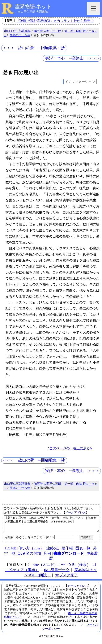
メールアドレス (76, 512)
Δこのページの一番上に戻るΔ (70, 448)
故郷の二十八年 (20, 35)
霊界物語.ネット (33, 6)
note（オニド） (45, 568)
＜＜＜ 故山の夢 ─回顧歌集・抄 (34, 48)
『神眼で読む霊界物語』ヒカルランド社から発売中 (55, 21)
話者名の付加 (30, 557)
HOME (10, 551)
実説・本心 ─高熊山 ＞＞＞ (73, 58)
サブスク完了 (67, 578)
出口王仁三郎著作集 (17, 31)
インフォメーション (80, 82)
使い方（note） (31, 551)
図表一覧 (83, 551)
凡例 (47, 557)
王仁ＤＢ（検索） (75, 568)
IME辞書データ (57, 573)
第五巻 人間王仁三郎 (48, 31)
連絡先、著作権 (60, 551)
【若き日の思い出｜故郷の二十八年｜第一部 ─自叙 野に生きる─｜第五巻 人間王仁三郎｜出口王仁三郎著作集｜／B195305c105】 (52, 525)
